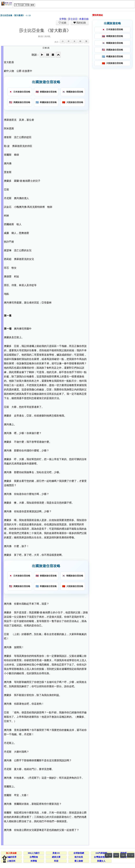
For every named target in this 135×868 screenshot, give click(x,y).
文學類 (63, 19)
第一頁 (109, 855)
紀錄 (64, 23)
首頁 (116, 855)
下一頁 (131, 855)
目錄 (123, 855)
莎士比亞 (73, 19)
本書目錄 (84, 19)
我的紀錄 (81, 23)
